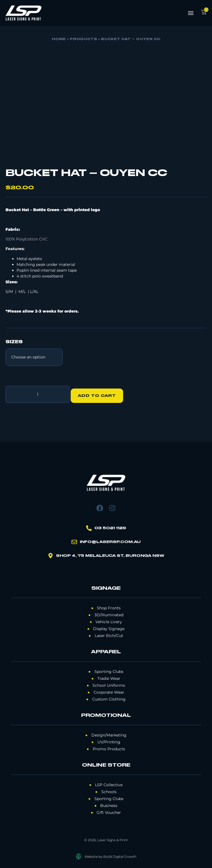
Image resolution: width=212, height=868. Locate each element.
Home (59, 39)
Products (84, 39)
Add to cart (100, 393)
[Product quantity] (38, 393)
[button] (191, 13)
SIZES (14, 342)
